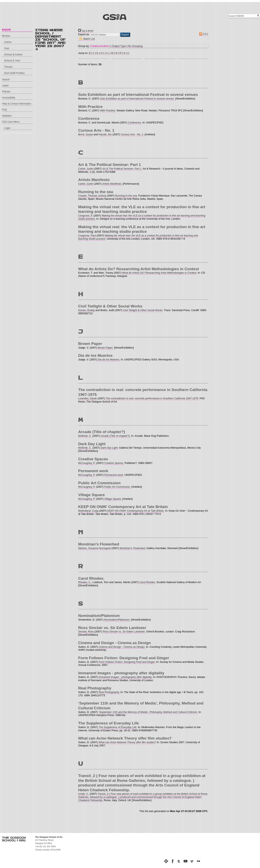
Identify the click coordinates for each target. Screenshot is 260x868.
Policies (6, 92)
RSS (203, 34)
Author (8, 42)
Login (7, 128)
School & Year (12, 61)
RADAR (6, 30)
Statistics (7, 116)
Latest (5, 86)
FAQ (4, 110)
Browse (6, 36)
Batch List (86, 39)
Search (6, 80)
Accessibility (9, 98)
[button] (125, 35)
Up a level (86, 31)
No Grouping (135, 46)
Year (7, 48)
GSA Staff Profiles (14, 73)
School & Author (13, 54)
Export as (84, 34)
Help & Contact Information (17, 104)
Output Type (119, 46)
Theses (8, 67)
